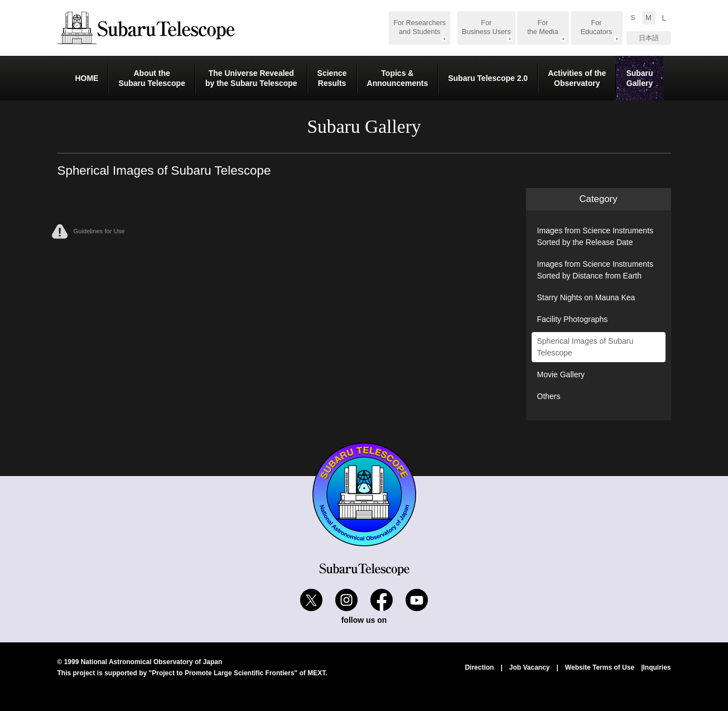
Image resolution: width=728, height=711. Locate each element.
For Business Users (486, 27)
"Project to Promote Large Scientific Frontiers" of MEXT (237, 673)
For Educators (597, 27)
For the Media (543, 27)
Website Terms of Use (600, 667)
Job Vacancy (530, 667)
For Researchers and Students (420, 27)
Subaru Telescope (146, 28)
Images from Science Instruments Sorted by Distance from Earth (596, 270)
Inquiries (657, 667)
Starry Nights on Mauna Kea (586, 297)
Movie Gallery (561, 374)
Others (549, 396)
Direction (479, 667)
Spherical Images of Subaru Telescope (585, 347)
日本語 (649, 38)
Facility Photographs (573, 319)
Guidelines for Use (88, 231)
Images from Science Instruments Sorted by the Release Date (596, 236)
